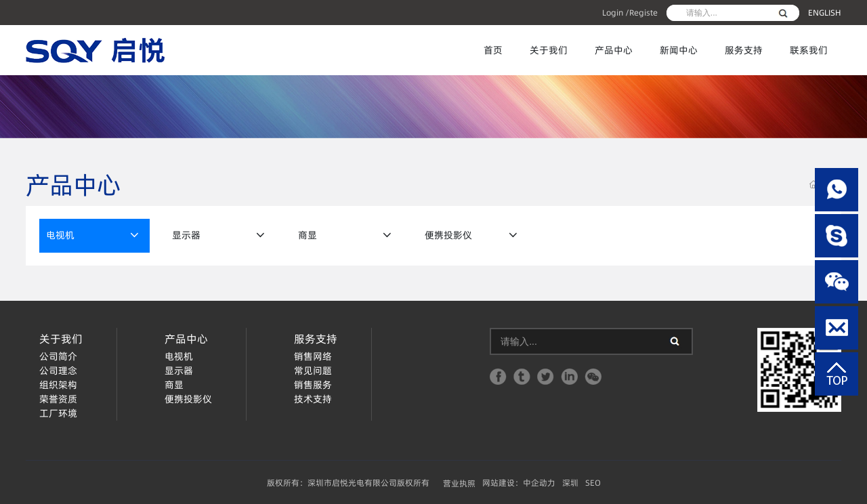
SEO (593, 483)
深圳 (570, 483)
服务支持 (744, 50)
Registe (643, 13)
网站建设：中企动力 (519, 483)
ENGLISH (825, 13)
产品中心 (614, 50)
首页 (493, 50)
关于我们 (549, 50)
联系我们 (809, 50)
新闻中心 (679, 50)
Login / (616, 13)
